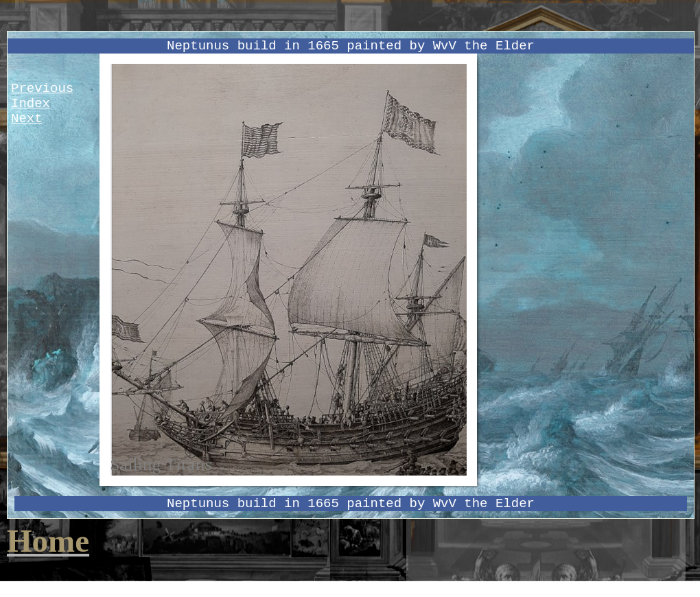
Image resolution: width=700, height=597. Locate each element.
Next (27, 119)
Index (31, 104)
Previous (42, 89)
